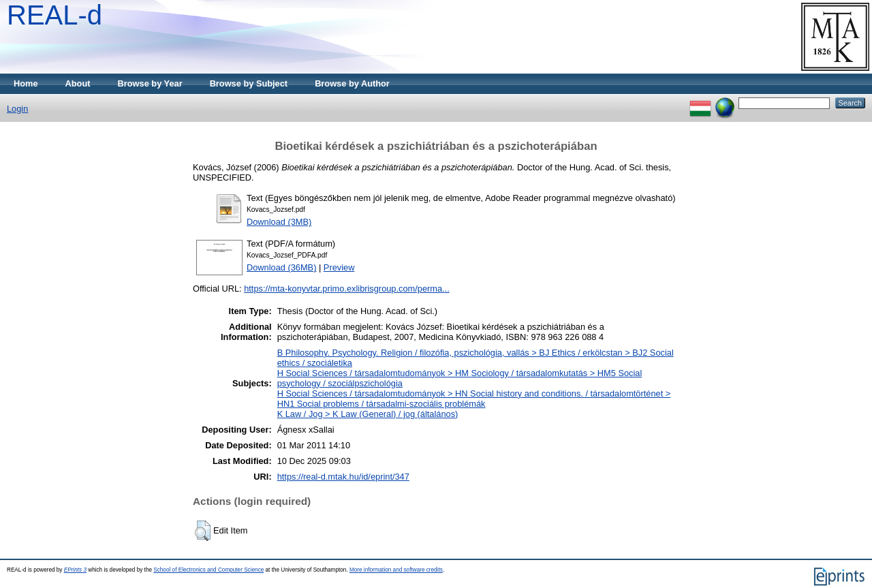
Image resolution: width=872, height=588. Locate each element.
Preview (339, 267)
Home (26, 83)
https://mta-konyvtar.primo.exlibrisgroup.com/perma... (347, 289)
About (78, 83)
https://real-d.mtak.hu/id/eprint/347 (343, 477)
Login (17, 109)
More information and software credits (396, 570)
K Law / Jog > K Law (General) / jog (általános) (368, 414)
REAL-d (54, 15)
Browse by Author (352, 83)
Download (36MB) (281, 267)
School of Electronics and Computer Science (208, 570)
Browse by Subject (249, 83)
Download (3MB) (279, 222)
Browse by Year (150, 83)
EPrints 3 (75, 570)
